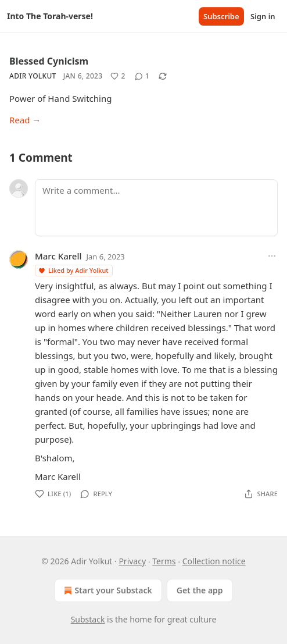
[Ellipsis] (272, 256)
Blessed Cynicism (49, 61)
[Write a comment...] (156, 208)
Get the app (200, 590)
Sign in (263, 16)
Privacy (132, 561)
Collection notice (214, 561)
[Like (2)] (118, 76)
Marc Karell (58, 256)
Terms (164, 561)
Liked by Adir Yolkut (73, 270)
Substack (88, 619)
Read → (25, 120)
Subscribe (221, 16)
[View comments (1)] (142, 76)
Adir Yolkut (33, 76)
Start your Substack (107, 590)
